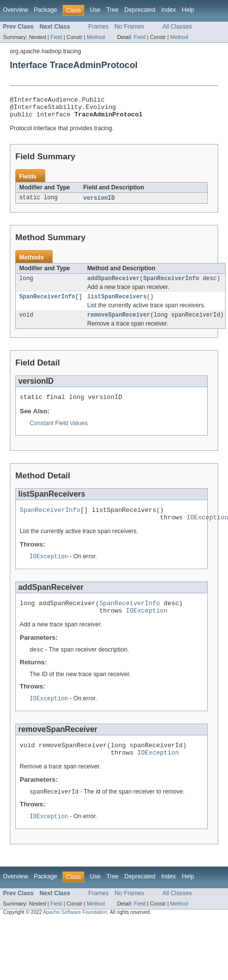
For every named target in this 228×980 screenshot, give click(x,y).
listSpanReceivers (117, 303)
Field (56, 37)
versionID (99, 203)
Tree (113, 10)
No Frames (130, 27)
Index (168, 10)
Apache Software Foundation (75, 933)
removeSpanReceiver (119, 323)
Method (96, 37)
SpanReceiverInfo (171, 284)
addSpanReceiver (114, 284)
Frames (98, 27)
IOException (49, 569)
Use (95, 10)
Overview (16, 10)
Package (46, 10)
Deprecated (140, 10)
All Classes (177, 27)
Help (188, 10)
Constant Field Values (59, 433)
